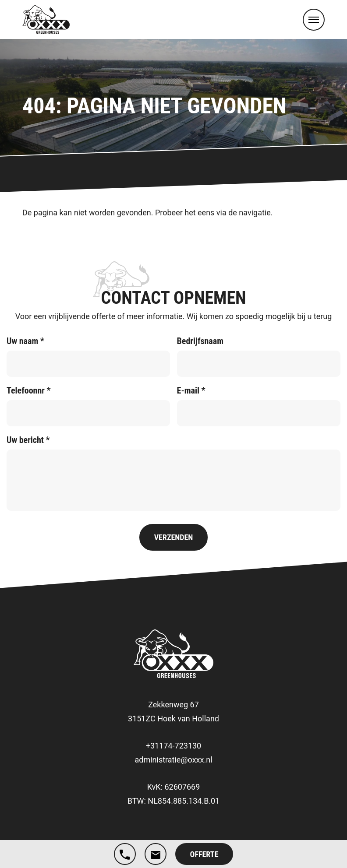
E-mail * (191, 390)
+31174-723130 (173, 746)
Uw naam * (25, 341)
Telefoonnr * (29, 390)
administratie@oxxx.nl (173, 760)
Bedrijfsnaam (200, 341)
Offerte (204, 854)
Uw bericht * (28, 440)
